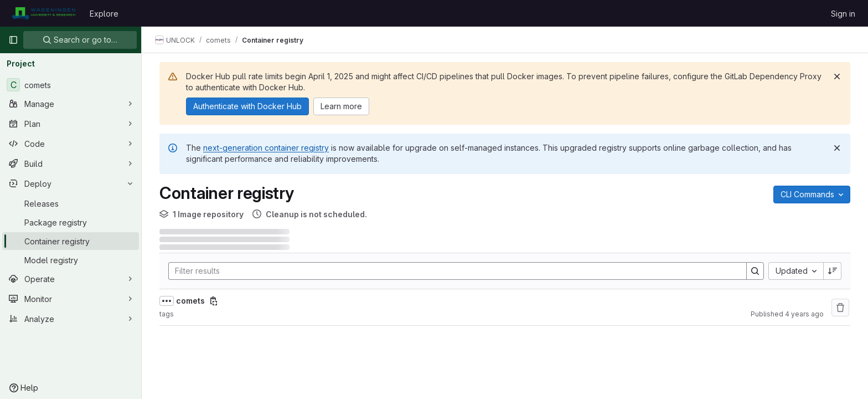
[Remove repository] (840, 308)
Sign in (843, 14)
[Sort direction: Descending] (833, 271)
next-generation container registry (266, 148)
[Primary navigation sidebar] (13, 40)
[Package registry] (71, 222)
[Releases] (71, 203)
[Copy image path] (214, 301)
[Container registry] (71, 241)
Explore (104, 14)
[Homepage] (43, 13)
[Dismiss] (837, 76)
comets (190, 301)
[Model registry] (71, 260)
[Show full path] (167, 301)
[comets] (71, 85)
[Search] (452, 271)
